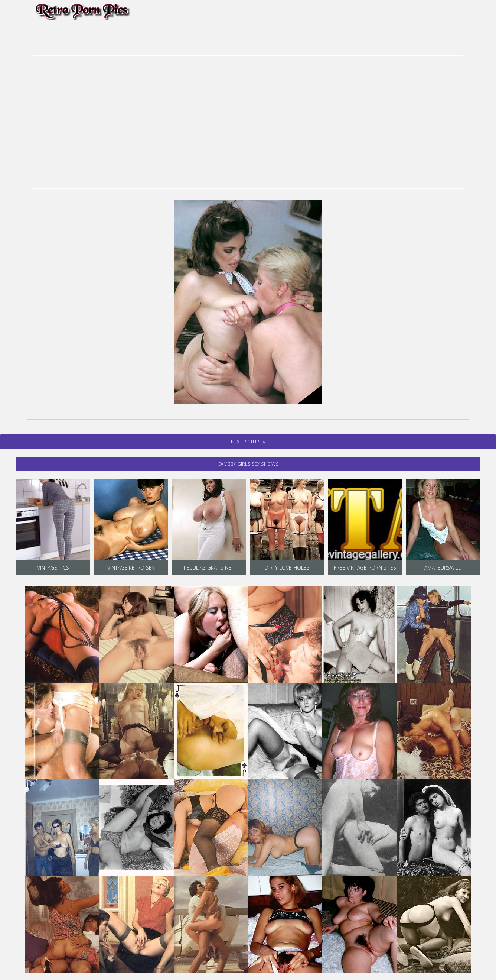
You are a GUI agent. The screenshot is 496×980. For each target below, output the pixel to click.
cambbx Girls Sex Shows (248, 464)
